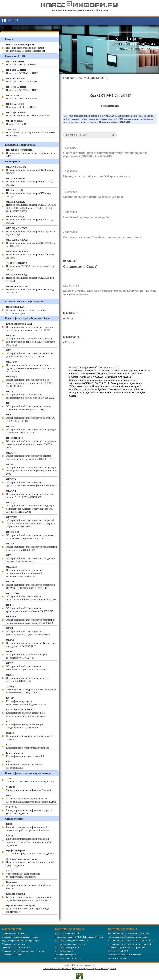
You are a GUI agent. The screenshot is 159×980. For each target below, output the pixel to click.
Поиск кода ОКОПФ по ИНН (22, 88)
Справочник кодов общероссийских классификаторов (80, 10)
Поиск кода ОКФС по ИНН (21, 105)
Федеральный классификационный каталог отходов (29, 736)
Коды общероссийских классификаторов (21, 940)
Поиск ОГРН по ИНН (18, 122)
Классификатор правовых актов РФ (25, 755)
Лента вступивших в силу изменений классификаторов (26, 310)
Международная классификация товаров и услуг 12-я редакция (29, 810)
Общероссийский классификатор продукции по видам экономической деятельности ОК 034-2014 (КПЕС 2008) (30, 507)
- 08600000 (70, 192)
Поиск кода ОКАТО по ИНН (21, 80)
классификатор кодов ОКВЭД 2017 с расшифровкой (79, 937)
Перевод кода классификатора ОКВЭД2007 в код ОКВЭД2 (30, 231)
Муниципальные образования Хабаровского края (97, 176)
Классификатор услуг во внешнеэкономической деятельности (26, 701)
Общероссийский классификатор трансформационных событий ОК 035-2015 (30, 608)
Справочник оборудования (14, 933)
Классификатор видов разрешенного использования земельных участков (26, 713)
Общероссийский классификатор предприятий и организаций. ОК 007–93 (31, 547)
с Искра (69, 342)
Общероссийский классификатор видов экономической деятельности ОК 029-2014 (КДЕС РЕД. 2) (29, 381)
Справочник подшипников (14, 944)
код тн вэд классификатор (67, 955)
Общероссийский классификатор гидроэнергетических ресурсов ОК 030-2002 (30, 394)
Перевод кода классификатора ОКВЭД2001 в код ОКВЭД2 (30, 243)
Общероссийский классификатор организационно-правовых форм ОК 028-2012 (31, 482)
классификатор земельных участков (124, 955)
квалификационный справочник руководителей (130, 944)
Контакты (89, 965)
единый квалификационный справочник (126, 947)
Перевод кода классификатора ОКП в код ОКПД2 (28, 193)
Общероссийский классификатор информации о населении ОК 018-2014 (31, 429)
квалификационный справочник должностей (128, 933)
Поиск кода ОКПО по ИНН (21, 63)
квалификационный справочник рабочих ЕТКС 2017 (132, 940)
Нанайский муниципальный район (87, 217)
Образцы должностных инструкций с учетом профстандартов (30, 862)
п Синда (69, 318)
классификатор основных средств (71, 944)
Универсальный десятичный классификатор (30, 780)
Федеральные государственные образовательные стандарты (23, 874)
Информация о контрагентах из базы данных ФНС (30, 153)
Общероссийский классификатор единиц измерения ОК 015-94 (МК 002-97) (28, 406)
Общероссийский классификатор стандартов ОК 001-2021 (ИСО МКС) (30, 558)
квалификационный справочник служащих (128, 937)
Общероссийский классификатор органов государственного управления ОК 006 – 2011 (30, 456)
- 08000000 (70, 171)
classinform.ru (75, 965)
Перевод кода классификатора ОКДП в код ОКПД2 (29, 182)
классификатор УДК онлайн (68, 958)
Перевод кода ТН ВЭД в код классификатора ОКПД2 (30, 266)
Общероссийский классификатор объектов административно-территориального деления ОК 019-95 (31, 340)
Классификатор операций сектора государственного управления (24, 724)
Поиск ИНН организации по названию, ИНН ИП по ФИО (30, 132)
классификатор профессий (67, 933)
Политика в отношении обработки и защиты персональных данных (79, 968)
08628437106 (71, 337)
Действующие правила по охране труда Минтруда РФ (27, 909)
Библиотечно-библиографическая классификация (24, 765)
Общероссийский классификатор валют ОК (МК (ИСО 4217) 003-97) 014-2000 (30, 353)
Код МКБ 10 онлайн (117, 958)
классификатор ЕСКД (118, 951)
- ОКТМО (70, 148)
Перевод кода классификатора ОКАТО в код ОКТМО (30, 254)
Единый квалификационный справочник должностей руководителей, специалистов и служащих (30, 840)
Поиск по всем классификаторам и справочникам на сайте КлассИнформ (27, 48)
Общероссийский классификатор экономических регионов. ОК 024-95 (26, 666)
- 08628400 (70, 232)
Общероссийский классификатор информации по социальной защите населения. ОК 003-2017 (31, 443)
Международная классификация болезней (29, 788)
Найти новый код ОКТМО (114, 122)
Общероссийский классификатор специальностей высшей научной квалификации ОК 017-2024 (24, 572)
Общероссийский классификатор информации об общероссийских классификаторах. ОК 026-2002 (32, 469)
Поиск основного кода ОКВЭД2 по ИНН (28, 114)
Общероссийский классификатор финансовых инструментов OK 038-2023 (31, 643)
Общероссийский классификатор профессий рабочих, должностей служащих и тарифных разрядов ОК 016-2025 (30, 522)
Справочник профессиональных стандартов (30, 852)
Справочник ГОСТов (12, 955)
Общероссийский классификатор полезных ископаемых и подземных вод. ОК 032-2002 (30, 535)
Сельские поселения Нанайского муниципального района (102, 237)
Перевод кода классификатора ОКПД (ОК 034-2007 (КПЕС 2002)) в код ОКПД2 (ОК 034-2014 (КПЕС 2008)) (31, 206)
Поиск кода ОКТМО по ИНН (22, 71)
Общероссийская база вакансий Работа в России (28, 885)
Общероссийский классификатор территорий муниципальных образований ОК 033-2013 (31, 620)
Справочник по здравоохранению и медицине (23, 951)
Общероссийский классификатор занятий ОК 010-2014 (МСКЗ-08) (31, 418)
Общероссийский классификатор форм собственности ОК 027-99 (27, 655)
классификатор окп (64, 951)
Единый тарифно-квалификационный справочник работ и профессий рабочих (28, 827)
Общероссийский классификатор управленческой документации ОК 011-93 (29, 631)
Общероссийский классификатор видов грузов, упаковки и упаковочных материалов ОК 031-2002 (30, 366)
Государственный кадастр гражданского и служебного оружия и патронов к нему (29, 897)
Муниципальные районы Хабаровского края (93, 197)
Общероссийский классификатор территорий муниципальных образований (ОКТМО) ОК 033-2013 (105, 154)
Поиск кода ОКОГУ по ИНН (22, 97)
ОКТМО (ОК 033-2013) (93, 78)
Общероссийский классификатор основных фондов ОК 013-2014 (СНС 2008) (30, 494)
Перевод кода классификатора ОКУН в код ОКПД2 (29, 220)
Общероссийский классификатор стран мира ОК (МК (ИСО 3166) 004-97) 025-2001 (30, 585)
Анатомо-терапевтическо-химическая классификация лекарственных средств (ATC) (31, 798)
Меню (13, 20)
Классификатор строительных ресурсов (28, 746)
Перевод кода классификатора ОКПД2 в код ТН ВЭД (30, 278)
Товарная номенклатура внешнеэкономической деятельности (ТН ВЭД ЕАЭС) (32, 689)
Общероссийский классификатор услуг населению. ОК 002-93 (27, 678)
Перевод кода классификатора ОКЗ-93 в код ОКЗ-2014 (30, 289)
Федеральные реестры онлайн (16, 947)
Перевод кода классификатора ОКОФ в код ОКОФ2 (29, 170)
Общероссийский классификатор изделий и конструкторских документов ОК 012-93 (30, 327)
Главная (69, 78)
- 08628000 (70, 212)
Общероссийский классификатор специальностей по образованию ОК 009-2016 (31, 596)
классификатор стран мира (67, 947)
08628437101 (71, 313)
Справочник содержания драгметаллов (20, 937)
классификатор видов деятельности (71, 940)
